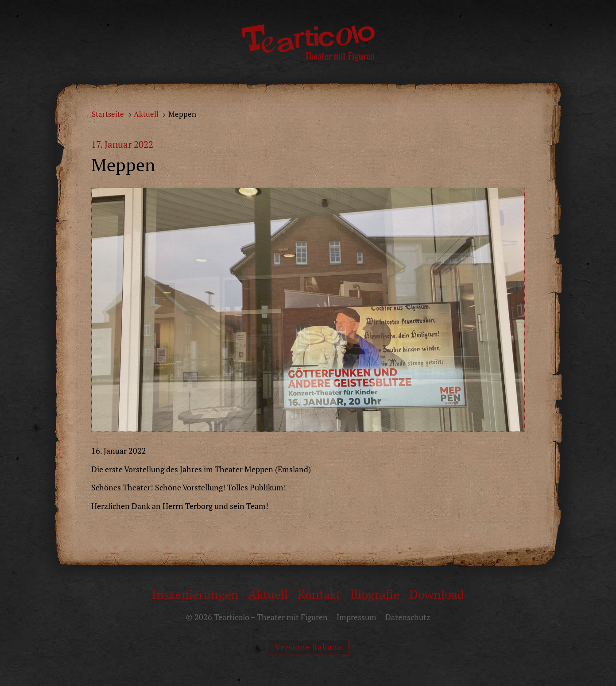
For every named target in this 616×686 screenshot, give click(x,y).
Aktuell (146, 114)
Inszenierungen (195, 594)
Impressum (356, 617)
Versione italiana (308, 647)
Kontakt (319, 594)
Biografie (375, 594)
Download (437, 594)
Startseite (108, 114)
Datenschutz (408, 617)
